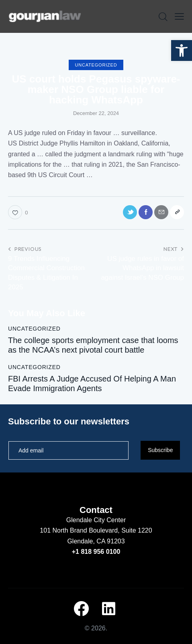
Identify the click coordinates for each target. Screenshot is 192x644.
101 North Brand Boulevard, (81, 530)
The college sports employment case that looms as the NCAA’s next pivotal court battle (93, 345)
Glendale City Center (96, 520)
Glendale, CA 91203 (96, 541)
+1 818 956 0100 (96, 552)
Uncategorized (96, 65)
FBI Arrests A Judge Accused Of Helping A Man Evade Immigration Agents (92, 384)
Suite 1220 (137, 530)
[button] (182, 50)
